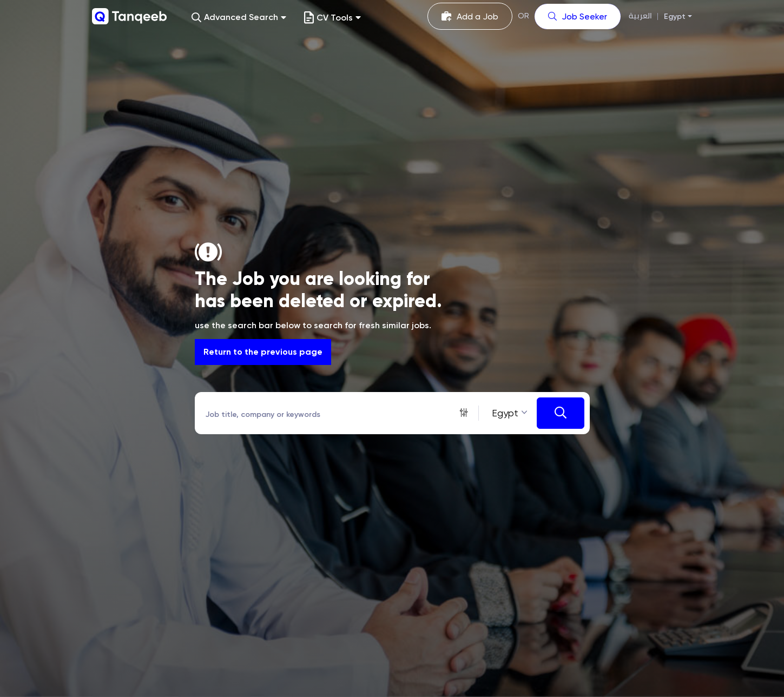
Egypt (675, 16)
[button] (239, 18)
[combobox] (508, 413)
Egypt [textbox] (505, 413)
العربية (640, 16)
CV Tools (332, 18)
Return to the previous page (263, 352)
